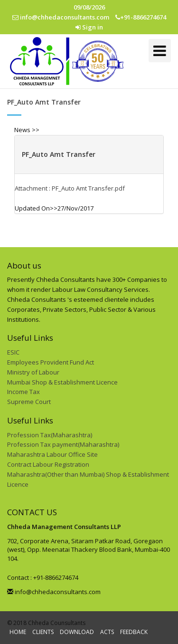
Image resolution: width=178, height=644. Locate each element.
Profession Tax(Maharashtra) (50, 435)
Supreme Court (29, 402)
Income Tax (23, 392)
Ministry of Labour (33, 372)
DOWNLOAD (77, 632)
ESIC (13, 352)
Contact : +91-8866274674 (43, 577)
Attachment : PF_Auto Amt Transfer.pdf (70, 188)
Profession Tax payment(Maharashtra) (63, 444)
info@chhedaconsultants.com (54, 592)
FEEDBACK (134, 632)
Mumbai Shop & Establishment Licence (62, 382)
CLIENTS (43, 632)
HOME (18, 632)
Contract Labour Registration (48, 464)
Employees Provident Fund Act (51, 362)
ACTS (107, 632)
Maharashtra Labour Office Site (52, 454)
